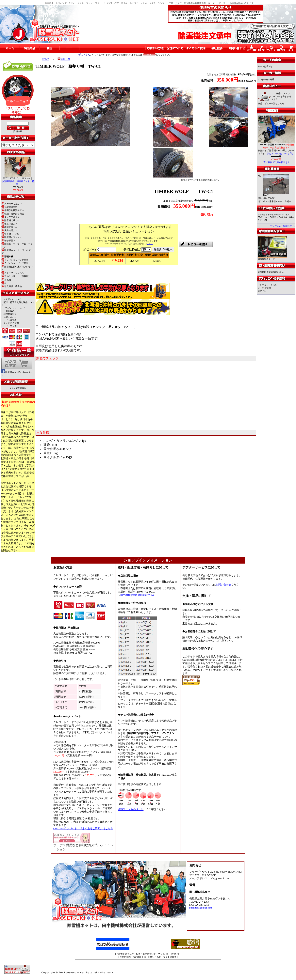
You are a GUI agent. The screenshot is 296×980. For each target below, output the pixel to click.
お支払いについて (12, 299)
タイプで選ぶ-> (10, 217)
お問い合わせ (10, 317)
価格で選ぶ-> (9, 224)
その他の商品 (268, 79)
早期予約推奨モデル (13, 210)
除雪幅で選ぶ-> (10, 220)
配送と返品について (146, 954)
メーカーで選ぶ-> (11, 204)
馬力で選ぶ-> (9, 230)
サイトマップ (10, 326)
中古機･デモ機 (10, 234)
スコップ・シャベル (13, 273)
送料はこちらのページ (131, 809)
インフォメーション (267, 285)
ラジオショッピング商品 (15, 263)
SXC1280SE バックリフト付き (18, 181)
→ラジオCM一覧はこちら (281, 226)
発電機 (6, 280)
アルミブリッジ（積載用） (16, 276)
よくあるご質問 (11, 323)
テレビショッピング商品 (15, 260)
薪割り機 (64, 59)
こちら (150, 244)
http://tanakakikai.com (201, 908)
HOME (45, 59)
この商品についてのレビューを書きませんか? (281, 96)
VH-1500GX (269, 198)
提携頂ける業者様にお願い (271, 272)
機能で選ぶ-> (9, 227)
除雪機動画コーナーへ (272, 258)
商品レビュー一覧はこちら (271, 103)
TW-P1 (266, 195)
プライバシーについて (14, 308)
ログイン (262, 291)
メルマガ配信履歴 (18, 388)
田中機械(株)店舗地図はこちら (138, 595)
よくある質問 (264, 288)
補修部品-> (8, 241)
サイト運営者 (10, 320)
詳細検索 (18, 131)
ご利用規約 (9, 311)
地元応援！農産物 (12, 286)
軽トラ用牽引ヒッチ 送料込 (277, 201)
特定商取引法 (10, 314)
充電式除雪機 (9, 207)
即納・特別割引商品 (13, 214)
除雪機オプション (12, 237)
